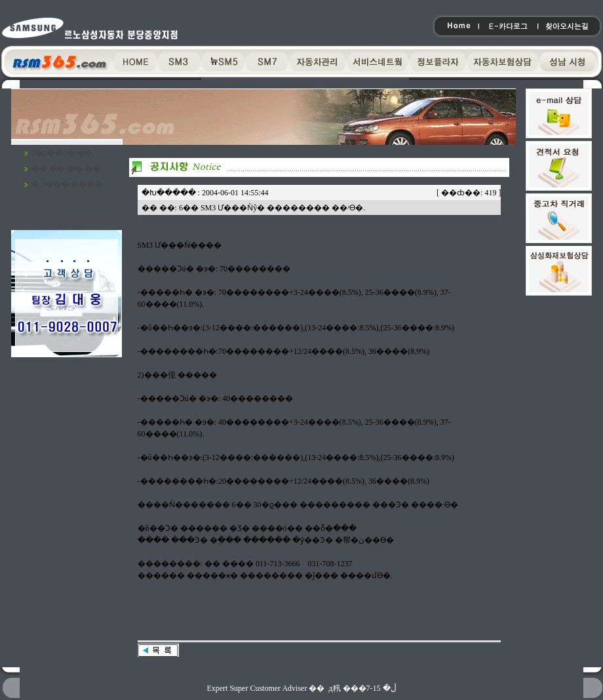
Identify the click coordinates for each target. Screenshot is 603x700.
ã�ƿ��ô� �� (62, 153)
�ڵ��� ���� (67, 184)
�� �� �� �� (66, 168)
